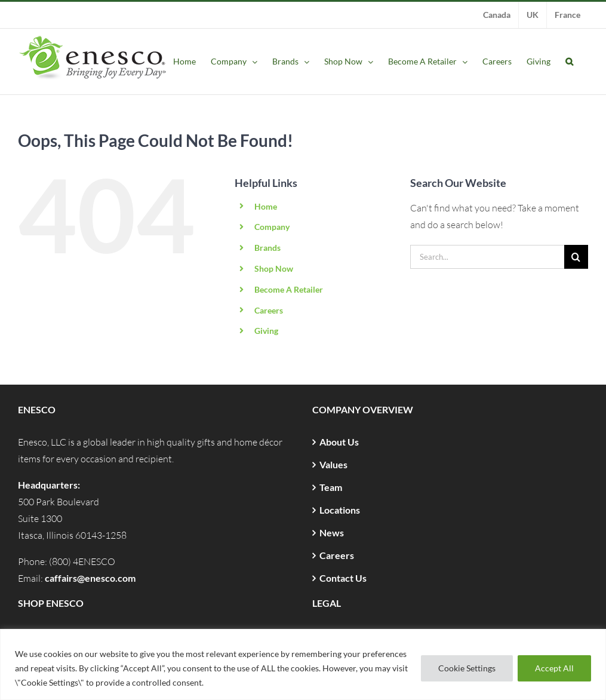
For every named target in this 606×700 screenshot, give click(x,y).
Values (333, 464)
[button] (569, 62)
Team (331, 487)
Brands (267, 248)
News (332, 532)
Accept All (554, 668)
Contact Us (343, 578)
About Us (339, 442)
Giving (266, 331)
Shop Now (274, 268)
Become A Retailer (289, 289)
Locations (340, 510)
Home (266, 206)
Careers (269, 310)
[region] (303, 664)
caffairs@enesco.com (90, 578)
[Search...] (487, 257)
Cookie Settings (467, 668)
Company (272, 227)
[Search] (576, 257)
